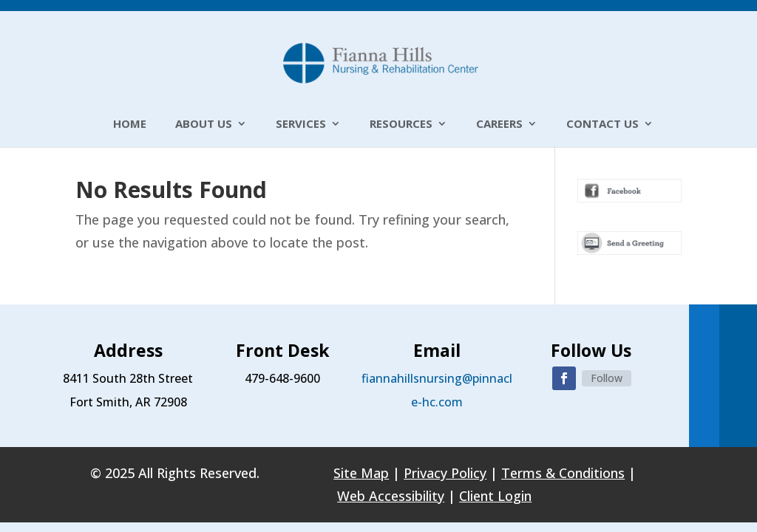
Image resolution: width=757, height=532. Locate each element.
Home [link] (130, 125)
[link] (381, 61)
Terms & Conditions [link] (563, 473)
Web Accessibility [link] (391, 496)
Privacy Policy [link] (445, 473)
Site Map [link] (361, 473)
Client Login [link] (495, 496)
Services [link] (301, 125)
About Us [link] (204, 125)
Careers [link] (499, 125)
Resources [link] (401, 125)
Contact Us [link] (602, 125)
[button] (564, 378)
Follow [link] (607, 378)
